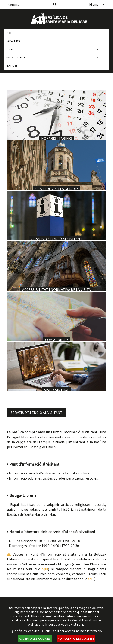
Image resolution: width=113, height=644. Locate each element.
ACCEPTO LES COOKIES (35, 638)
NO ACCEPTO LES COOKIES (76, 638)
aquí (45, 569)
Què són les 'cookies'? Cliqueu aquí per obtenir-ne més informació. (56, 631)
